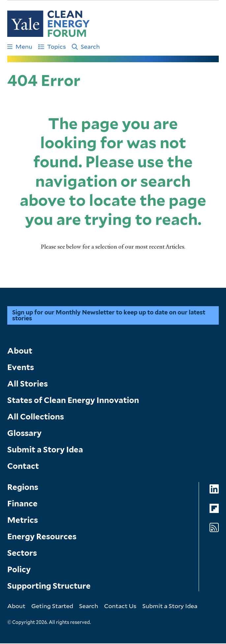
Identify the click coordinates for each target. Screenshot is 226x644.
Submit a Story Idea (45, 450)
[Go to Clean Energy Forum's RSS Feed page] (214, 528)
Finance (22, 504)
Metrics (23, 521)
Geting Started (52, 606)
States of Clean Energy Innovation (73, 401)
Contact (23, 467)
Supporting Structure (49, 587)
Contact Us (120, 606)
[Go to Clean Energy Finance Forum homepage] (48, 24)
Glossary (24, 434)
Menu (20, 46)
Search (86, 46)
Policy (19, 570)
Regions (23, 488)
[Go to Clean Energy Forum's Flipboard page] (214, 509)
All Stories (28, 384)
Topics (52, 46)
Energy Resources (42, 537)
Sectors (22, 554)
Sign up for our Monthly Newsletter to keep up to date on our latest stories (109, 316)
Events (21, 368)
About (20, 351)
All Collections (36, 417)
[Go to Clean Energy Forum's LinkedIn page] (214, 490)
